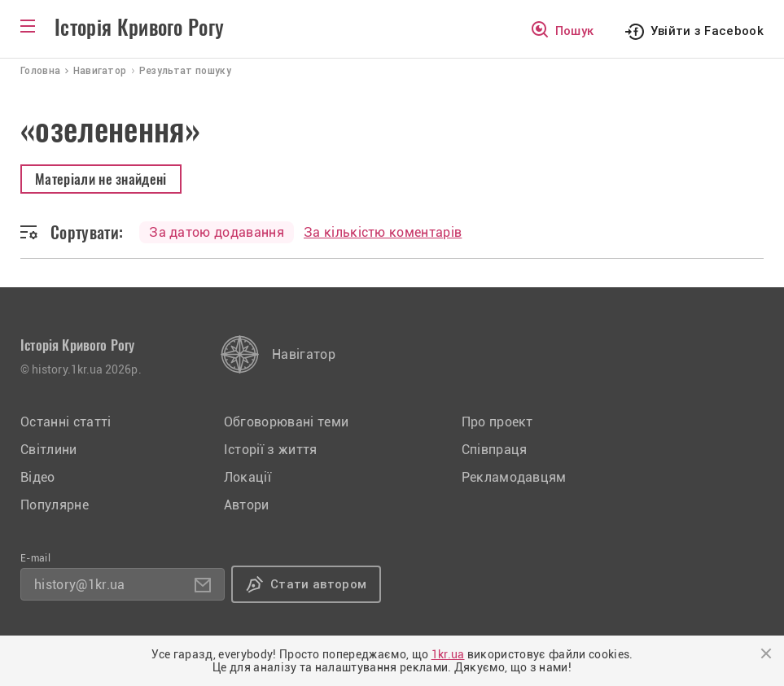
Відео (38, 477)
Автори (247, 505)
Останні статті (66, 422)
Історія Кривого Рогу (139, 28)
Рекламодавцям (514, 477)
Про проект (497, 422)
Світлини (49, 450)
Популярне (55, 505)
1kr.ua (448, 654)
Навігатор (304, 354)
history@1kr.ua (79, 585)
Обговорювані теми (286, 422)
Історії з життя (271, 450)
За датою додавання (217, 232)
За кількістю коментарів (383, 232)
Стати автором (318, 584)
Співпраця (495, 450)
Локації (247, 477)
